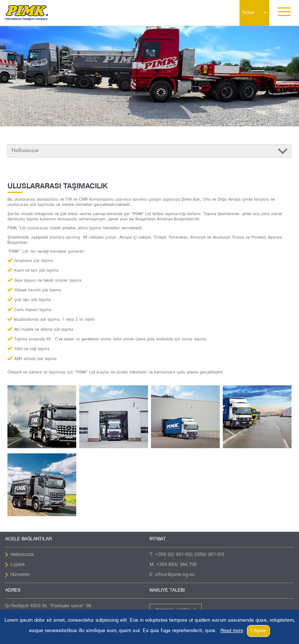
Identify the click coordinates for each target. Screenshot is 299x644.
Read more (232, 631)
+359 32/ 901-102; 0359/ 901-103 (190, 555)
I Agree (258, 631)
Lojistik (18, 565)
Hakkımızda (22, 555)
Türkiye (248, 13)
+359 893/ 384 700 (176, 565)
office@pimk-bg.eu (175, 575)
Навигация (25, 151)
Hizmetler (20, 575)
